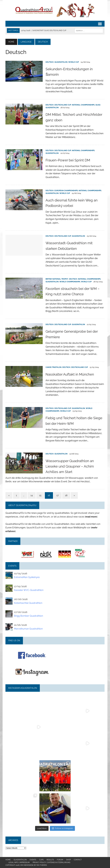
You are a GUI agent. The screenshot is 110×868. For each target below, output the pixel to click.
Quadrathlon (61, 62)
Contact (78, 860)
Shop (68, 860)
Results (50, 860)
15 (40, 495)
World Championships (70, 282)
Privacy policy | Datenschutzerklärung (51, 862)
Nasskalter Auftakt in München (70, 374)
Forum (60, 860)
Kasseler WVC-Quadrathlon (29, 590)
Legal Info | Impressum (19, 862)
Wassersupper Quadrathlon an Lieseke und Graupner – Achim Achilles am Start (70, 466)
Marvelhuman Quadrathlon (28, 629)
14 (32, 495)
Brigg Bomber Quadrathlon (29, 616)
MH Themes (42, 865)
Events (33, 860)
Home (8, 860)
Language (26, 42)
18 (66, 495)
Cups (41, 860)
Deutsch (50, 62)
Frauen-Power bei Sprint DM (68, 160)
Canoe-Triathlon (53, 367)
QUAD (98, 105)
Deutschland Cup (63, 105)
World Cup (74, 62)
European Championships (66, 191)
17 (58, 495)
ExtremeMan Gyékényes (27, 577)
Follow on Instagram (62, 828)
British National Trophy (57, 279)
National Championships (83, 105)
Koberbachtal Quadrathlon (28, 603)
